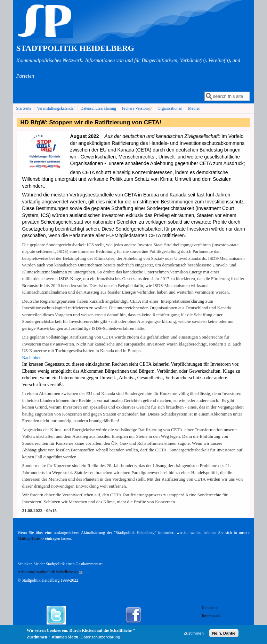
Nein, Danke (224, 634)
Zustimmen (194, 634)
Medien (194, 108)
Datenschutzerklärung (98, 108)
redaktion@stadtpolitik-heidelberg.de (50, 572)
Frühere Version (137, 108)
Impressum (211, 616)
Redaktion (211, 608)
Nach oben (32, 358)
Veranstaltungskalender (56, 108)
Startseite (24, 108)
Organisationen (170, 108)
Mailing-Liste (31, 539)
